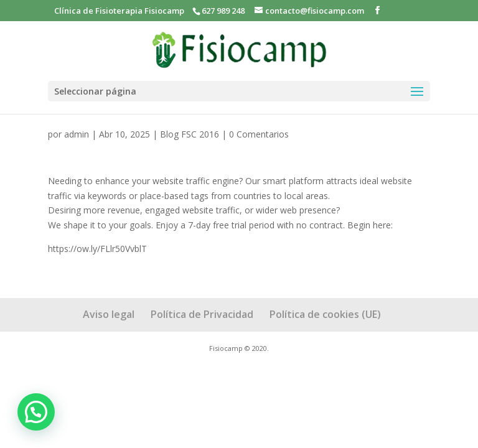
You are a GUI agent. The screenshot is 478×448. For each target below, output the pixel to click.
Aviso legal (109, 314)
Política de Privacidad (202, 314)
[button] (36, 412)
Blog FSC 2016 (190, 134)
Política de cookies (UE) (325, 314)
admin (77, 134)
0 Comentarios (259, 134)
